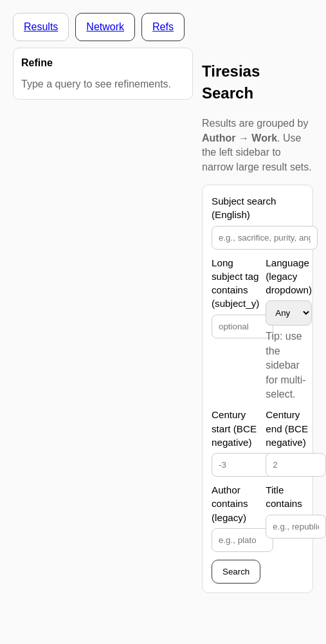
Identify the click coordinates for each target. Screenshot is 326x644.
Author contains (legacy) (230, 504)
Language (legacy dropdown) (289, 277)
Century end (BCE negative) (287, 428)
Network (105, 27)
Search (236, 572)
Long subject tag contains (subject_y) (235, 283)
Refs (163, 27)
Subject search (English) (244, 208)
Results (41, 27)
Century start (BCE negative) (234, 428)
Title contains (284, 497)
